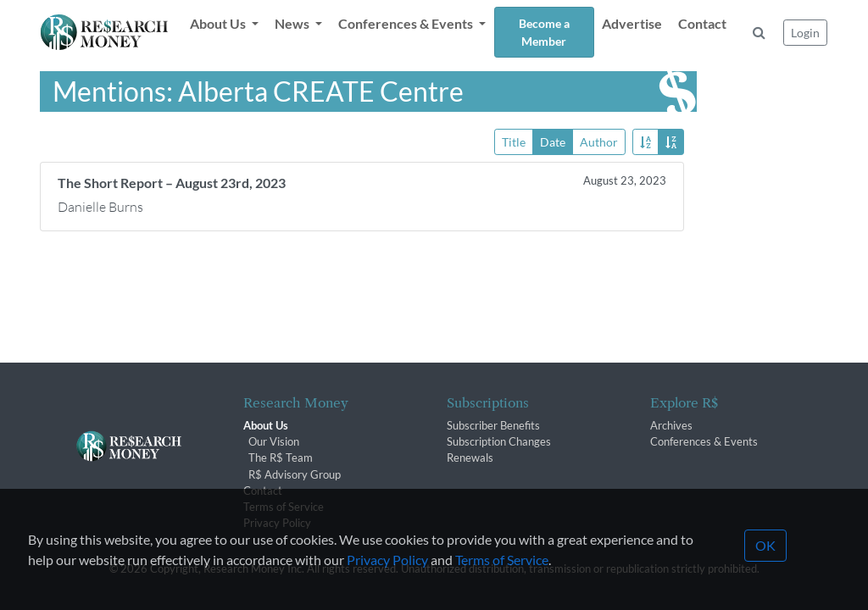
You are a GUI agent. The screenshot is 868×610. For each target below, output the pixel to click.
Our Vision (274, 441)
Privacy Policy (387, 586)
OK (765, 571)
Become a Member (544, 32)
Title (514, 141)
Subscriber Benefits (493, 425)
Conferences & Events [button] (407, 23)
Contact (702, 23)
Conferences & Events (704, 441)
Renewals (470, 457)
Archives (671, 425)
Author (599, 141)
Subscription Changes (499, 441)
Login (805, 33)
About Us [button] (219, 23)
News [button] (293, 23)
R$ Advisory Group (295, 474)
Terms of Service (284, 507)
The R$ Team (281, 457)
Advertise (632, 23)
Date (553, 141)
